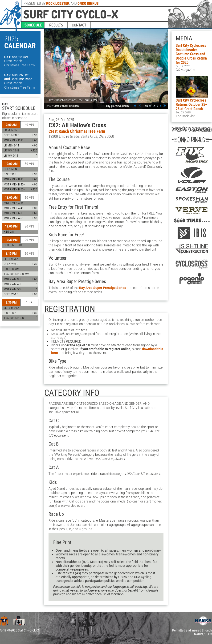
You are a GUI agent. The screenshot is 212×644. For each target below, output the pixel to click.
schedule (33, 25)
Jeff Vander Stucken (67, 106)
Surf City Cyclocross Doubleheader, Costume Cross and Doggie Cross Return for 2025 (191, 54)
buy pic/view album (117, 106)
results (56, 25)
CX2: (16, 75)
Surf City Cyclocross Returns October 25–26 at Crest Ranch (192, 105)
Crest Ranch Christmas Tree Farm (77, 131)
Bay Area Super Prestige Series (103, 288)
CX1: (16, 57)
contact (79, 25)
